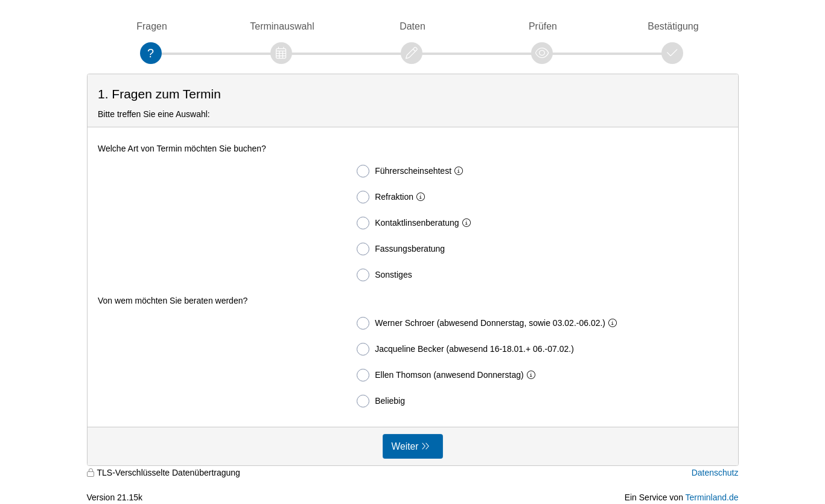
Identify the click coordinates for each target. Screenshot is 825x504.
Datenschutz (715, 473)
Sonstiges (384, 275)
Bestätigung (673, 26)
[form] (413, 270)
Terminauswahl (282, 26)
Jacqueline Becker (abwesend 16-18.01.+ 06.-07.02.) (465, 349)
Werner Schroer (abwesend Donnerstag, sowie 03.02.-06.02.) (489, 323)
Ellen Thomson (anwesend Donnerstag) (448, 375)
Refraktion (393, 197)
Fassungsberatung (401, 249)
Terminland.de (712, 497)
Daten (412, 26)
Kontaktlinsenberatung (416, 223)
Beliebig (381, 401)
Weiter (405, 446)
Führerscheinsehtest (412, 171)
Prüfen (543, 26)
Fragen (152, 26)
